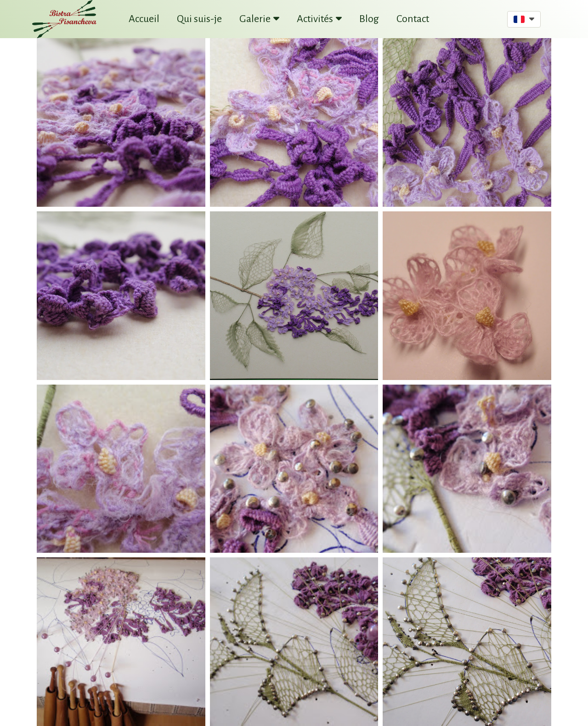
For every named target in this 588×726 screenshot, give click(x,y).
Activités (319, 19)
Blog (369, 19)
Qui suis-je (199, 19)
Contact (413, 19)
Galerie (259, 19)
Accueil (144, 19)
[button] (524, 19)
